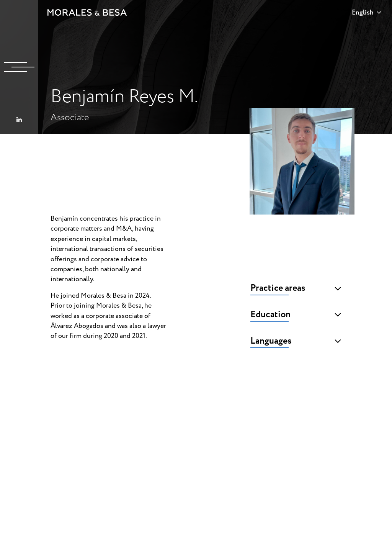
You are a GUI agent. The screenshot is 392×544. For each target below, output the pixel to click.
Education (296, 315)
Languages (296, 341)
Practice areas (296, 288)
